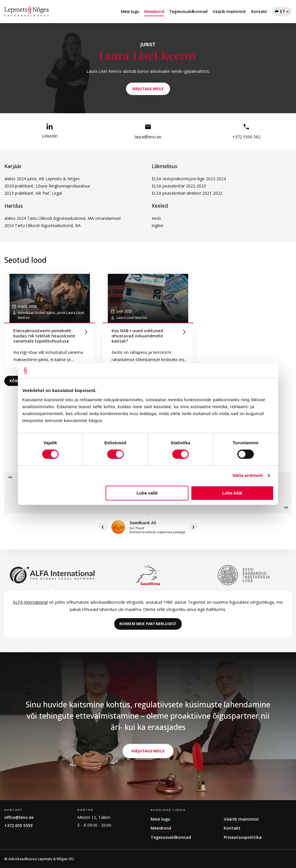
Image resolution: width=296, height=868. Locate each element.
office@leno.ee (19, 817)
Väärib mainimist (229, 11)
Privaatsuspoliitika (243, 837)
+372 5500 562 (246, 131)
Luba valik (147, 493)
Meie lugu (130, 11)
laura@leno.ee (148, 131)
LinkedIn (50, 131)
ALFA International (30, 602)
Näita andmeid (248, 476)
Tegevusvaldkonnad (188, 11)
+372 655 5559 (18, 825)
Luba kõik (232, 493)
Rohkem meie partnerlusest (148, 624)
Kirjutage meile (148, 786)
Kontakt (259, 11)
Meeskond (154, 11)
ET (282, 12)
